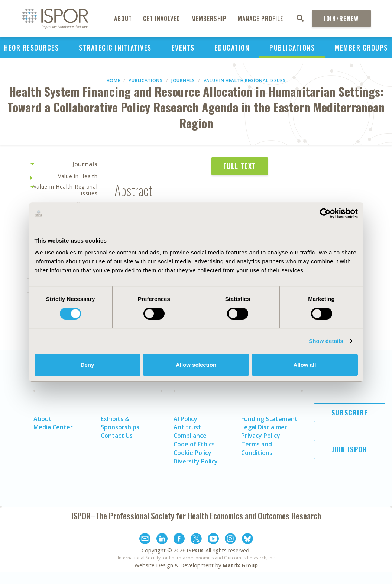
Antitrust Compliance (190, 431)
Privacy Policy (261, 436)
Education (232, 48)
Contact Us (117, 436)
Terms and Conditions (257, 448)
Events (183, 48)
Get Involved (162, 19)
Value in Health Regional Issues (245, 81)
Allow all (305, 365)
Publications (292, 48)
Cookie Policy (192, 453)
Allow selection (196, 365)
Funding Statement (269, 419)
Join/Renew (341, 19)
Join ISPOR (350, 449)
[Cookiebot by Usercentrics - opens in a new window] (325, 214)
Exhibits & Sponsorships (120, 423)
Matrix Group (240, 565)
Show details (326, 341)
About (123, 19)
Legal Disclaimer (264, 427)
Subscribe (350, 413)
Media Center (53, 427)
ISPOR (195, 550)
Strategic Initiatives (115, 48)
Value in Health (78, 176)
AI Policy (185, 419)
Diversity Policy (196, 461)
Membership (209, 19)
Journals (183, 81)
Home (114, 81)
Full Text (240, 166)
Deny (88, 365)
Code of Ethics (194, 444)
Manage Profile (260, 19)
